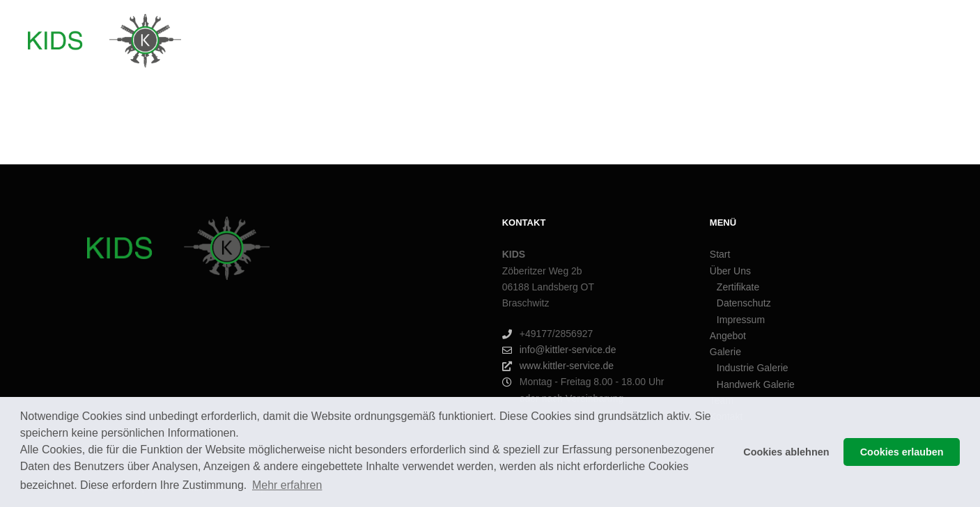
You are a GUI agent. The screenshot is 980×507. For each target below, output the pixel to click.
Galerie (725, 352)
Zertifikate (738, 287)
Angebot (728, 336)
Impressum (741, 320)
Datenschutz (744, 303)
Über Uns (730, 271)
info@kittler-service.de (559, 350)
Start (720, 254)
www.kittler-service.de (558, 366)
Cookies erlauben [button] (902, 452)
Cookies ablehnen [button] (786, 452)
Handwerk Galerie (756, 384)
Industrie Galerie (753, 368)
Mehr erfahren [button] (287, 485)
